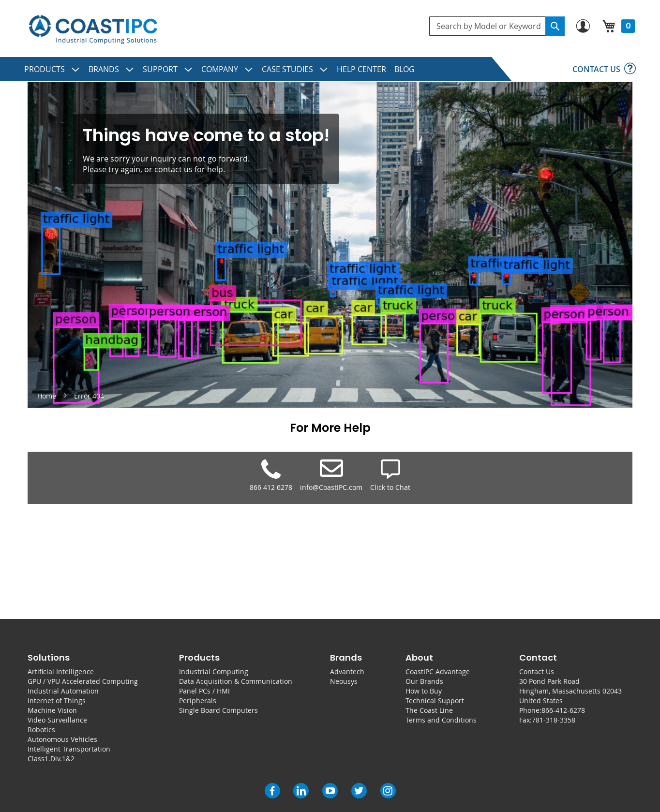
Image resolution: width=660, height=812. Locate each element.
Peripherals (198, 701)
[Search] (555, 26)
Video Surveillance (57, 720)
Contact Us (537, 672)
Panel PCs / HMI (204, 691)
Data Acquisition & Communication (236, 681)
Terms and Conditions (441, 720)
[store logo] (93, 30)
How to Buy (424, 691)
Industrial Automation (63, 691)
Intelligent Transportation (69, 749)
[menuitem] (52, 69)
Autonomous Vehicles (62, 739)
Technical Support (435, 701)
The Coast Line (429, 710)
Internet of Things (57, 701)
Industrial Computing (214, 672)
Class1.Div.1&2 (51, 759)
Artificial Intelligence (61, 672)
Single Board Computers (218, 710)
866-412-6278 (563, 710)
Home (48, 396)
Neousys (344, 681)
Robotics (41, 730)
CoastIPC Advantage (438, 672)
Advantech (347, 672)
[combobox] (497, 26)
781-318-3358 (554, 720)
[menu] (330, 69)
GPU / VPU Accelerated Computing (83, 681)
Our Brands (424, 681)
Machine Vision (52, 710)
